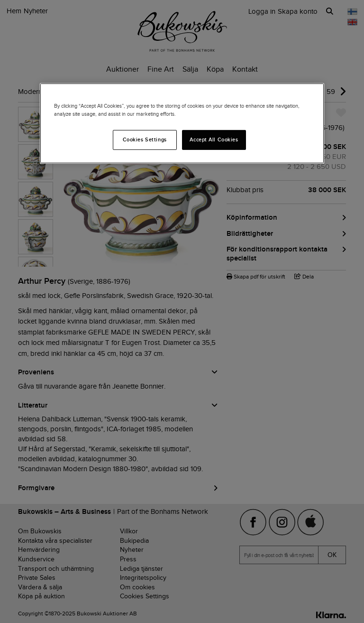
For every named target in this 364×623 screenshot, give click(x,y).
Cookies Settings (145, 139)
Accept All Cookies (214, 139)
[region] (182, 123)
